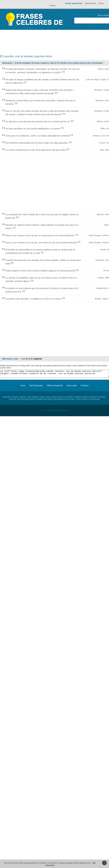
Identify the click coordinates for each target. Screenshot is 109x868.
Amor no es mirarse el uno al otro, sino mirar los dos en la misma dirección (41, 243)
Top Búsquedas (36, 387)
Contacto (84, 387)
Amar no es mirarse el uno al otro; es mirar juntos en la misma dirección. (40, 235)
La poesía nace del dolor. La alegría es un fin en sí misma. (33, 299)
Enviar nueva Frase (74, 3)
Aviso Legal (72, 387)
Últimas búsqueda (55, 387)
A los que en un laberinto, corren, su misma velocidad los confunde (38, 136)
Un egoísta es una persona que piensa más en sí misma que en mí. (38, 122)
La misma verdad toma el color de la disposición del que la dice (36, 150)
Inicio (23, 387)
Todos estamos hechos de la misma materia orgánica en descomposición (40, 271)
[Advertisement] (77, 42)
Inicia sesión (90, 3)
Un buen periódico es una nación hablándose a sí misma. (33, 129)
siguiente (38, 359)
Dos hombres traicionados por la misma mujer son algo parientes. (37, 143)
